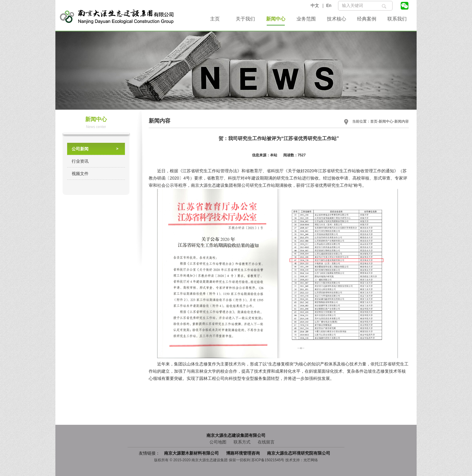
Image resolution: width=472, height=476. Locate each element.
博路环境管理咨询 (244, 453)
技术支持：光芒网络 (302, 460)
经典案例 (367, 19)
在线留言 (266, 442)
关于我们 (245, 19)
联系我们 (397, 19)
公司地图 (218, 442)
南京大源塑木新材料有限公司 (192, 453)
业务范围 (306, 19)
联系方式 (242, 442)
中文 (315, 5)
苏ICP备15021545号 (268, 460)
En (329, 5)
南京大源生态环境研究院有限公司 (299, 453)
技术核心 (337, 19)
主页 (215, 19)
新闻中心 (276, 19)
